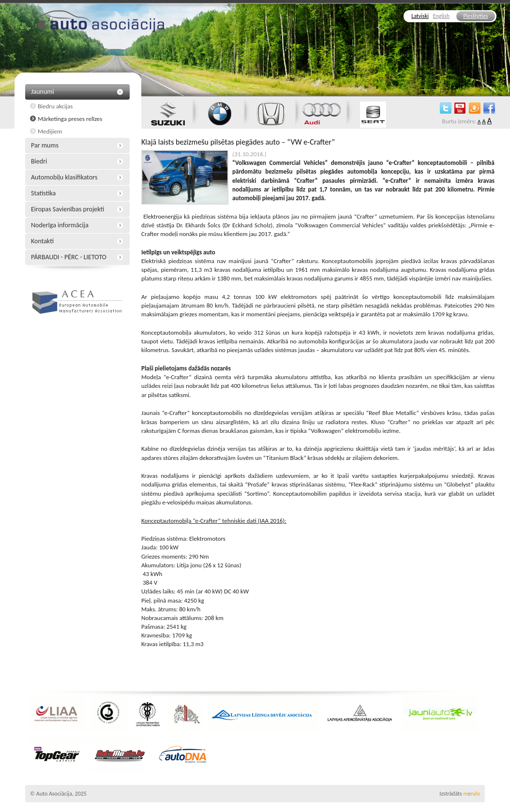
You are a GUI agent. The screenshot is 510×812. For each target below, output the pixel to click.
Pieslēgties (475, 16)
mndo (472, 794)
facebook (489, 108)
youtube (460, 108)
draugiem (475, 108)
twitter (446, 108)
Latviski (420, 16)
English (441, 16)
